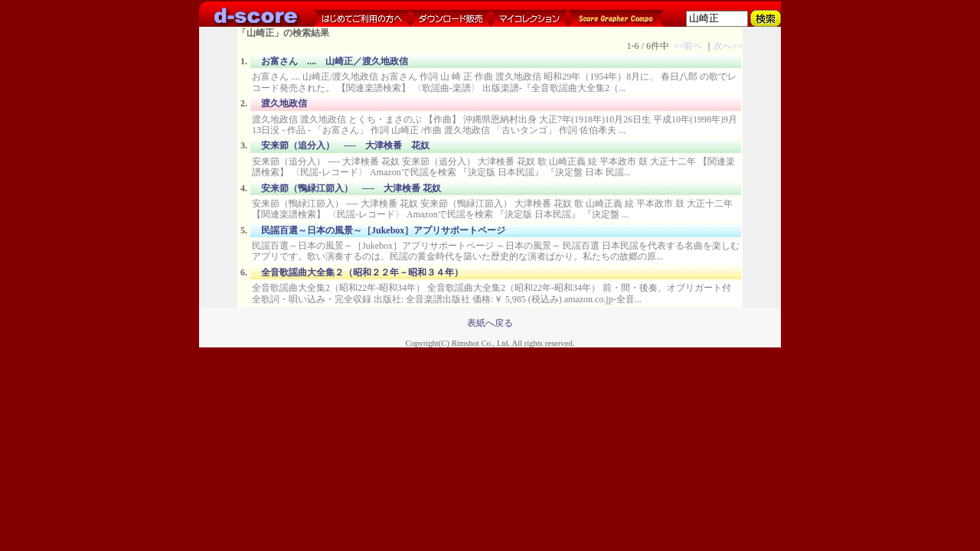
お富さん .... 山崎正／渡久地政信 (335, 61)
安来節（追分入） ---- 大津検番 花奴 (345, 145)
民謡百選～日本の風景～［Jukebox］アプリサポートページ (383, 230)
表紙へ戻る (490, 323)
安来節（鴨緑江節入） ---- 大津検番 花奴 (351, 188)
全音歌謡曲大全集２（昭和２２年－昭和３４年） (362, 272)
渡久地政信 (284, 103)
